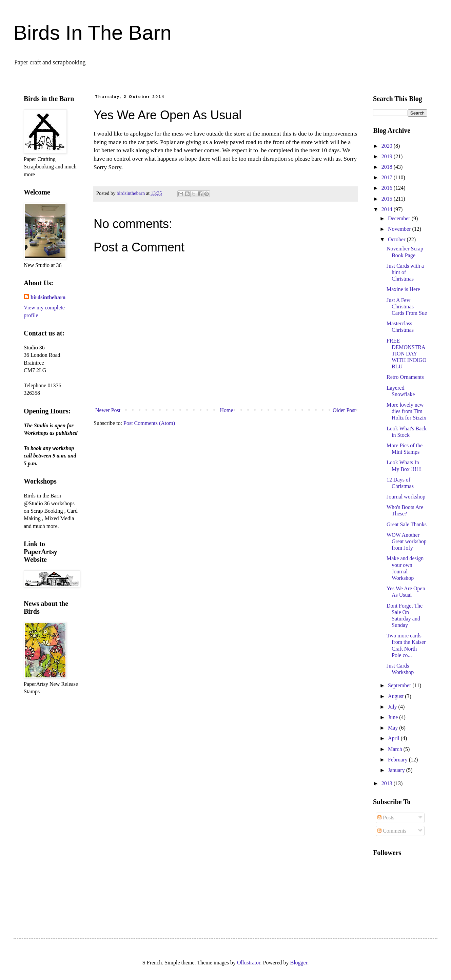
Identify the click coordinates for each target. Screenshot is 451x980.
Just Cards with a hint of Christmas (405, 272)
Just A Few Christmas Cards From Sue (407, 307)
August (396, 696)
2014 (388, 209)
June (394, 717)
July (393, 707)
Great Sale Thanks (407, 524)
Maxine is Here (403, 289)
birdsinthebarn (48, 297)
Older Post (344, 410)
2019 (388, 156)
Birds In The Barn (93, 33)
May (394, 728)
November (400, 229)
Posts (386, 818)
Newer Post (108, 410)
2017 (388, 177)
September (400, 685)
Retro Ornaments (405, 377)
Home (227, 410)
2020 (388, 146)
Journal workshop (406, 497)
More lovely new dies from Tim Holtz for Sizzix (406, 411)
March (396, 749)
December (400, 218)
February (398, 760)
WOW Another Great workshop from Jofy (407, 541)
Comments (392, 831)
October (397, 239)
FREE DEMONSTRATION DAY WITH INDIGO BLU (407, 354)
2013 (388, 783)
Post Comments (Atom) (149, 423)
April (394, 738)
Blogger (299, 963)
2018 (388, 167)
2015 (388, 199)
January (397, 770)
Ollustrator (249, 963)
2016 (388, 188)
